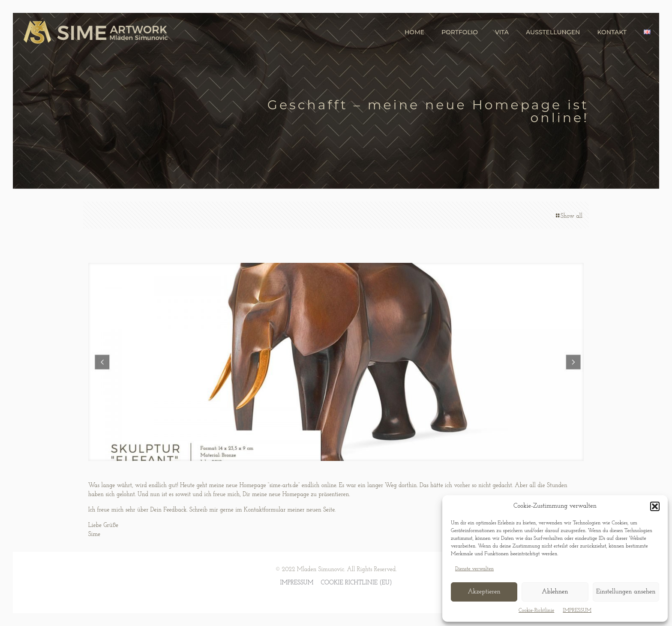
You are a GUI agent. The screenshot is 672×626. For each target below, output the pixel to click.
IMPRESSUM (577, 611)
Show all (568, 216)
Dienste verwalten (474, 569)
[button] (655, 506)
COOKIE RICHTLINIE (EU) (356, 583)
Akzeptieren (484, 592)
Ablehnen (555, 592)
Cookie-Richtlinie (536, 611)
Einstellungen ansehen (626, 592)
